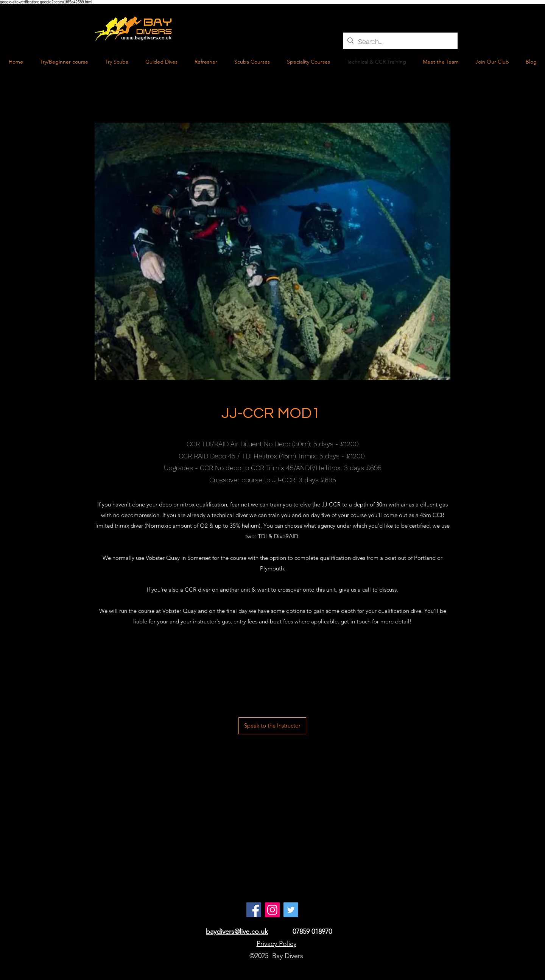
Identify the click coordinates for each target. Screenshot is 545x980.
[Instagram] (272, 910)
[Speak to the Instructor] (272, 726)
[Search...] (400, 42)
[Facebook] (254, 910)
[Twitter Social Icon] (291, 910)
